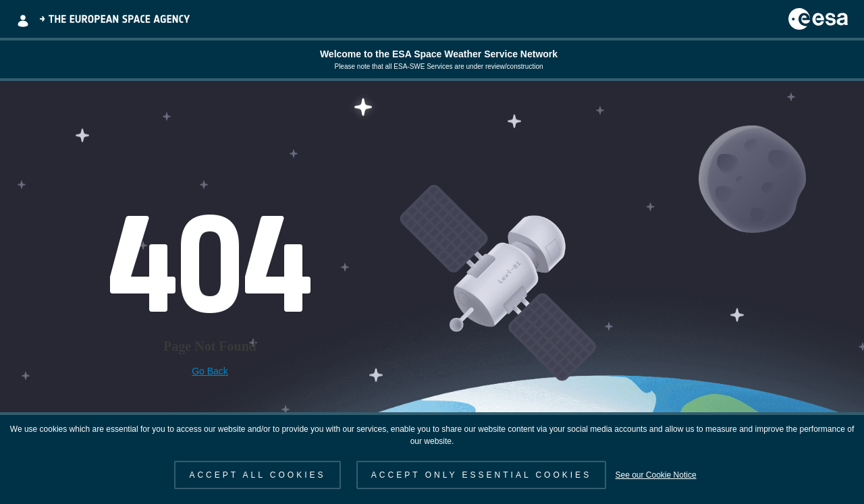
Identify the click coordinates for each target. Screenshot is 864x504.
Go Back (210, 371)
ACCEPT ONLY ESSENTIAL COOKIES (481, 475)
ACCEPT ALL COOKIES (257, 475)
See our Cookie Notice (655, 475)
